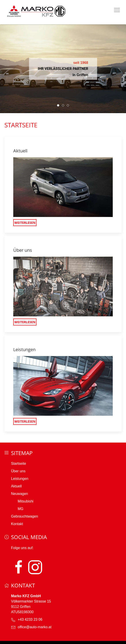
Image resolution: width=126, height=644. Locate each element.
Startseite (19, 464)
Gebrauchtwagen (25, 516)
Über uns (18, 471)
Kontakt (17, 524)
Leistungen (20, 479)
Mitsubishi (26, 501)
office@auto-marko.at (35, 627)
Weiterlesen (25, 223)
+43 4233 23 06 (30, 619)
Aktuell (16, 486)
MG (21, 509)
